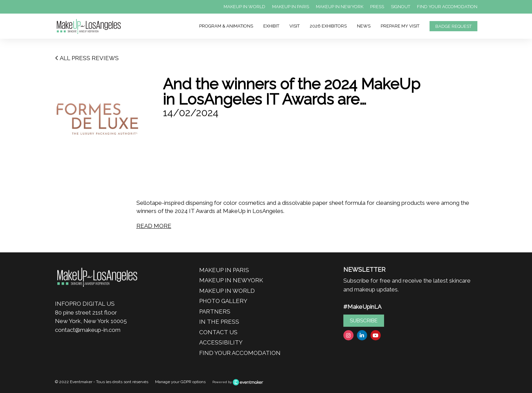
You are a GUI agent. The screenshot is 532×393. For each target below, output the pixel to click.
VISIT (294, 26)
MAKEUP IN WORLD (244, 7)
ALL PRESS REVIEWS (87, 58)
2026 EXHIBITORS (328, 26)
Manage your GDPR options (180, 382)
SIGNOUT (401, 7)
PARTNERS (215, 311)
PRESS (377, 7)
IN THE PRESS (219, 322)
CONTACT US (218, 332)
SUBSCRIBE (364, 321)
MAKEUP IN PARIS (291, 7)
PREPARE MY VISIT (400, 26)
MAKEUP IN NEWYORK (340, 7)
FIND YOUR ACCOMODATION (447, 7)
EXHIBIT (271, 26)
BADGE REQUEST (453, 26)
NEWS (364, 26)
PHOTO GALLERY (223, 301)
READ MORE (154, 226)
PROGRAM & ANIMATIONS (226, 26)
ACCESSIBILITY (221, 342)
